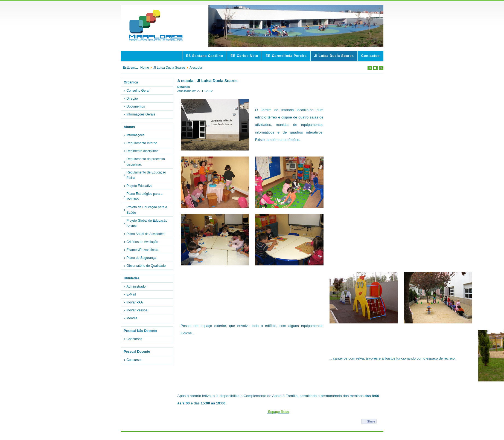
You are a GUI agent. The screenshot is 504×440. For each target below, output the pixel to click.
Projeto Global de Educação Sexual (147, 223)
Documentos (136, 106)
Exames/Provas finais (142, 250)
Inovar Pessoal (137, 310)
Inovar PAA (135, 302)
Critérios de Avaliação (142, 242)
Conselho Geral (138, 91)
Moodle (132, 318)
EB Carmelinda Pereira (286, 56)
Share (371, 421)
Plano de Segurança (142, 258)
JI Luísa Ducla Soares (334, 56)
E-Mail (131, 294)
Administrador (137, 286)
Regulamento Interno (142, 143)
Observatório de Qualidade (146, 266)
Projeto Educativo (139, 186)
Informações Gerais (141, 114)
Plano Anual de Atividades (146, 234)
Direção (132, 99)
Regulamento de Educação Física (146, 175)
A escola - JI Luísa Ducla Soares (208, 81)
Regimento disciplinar (142, 151)
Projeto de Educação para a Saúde (147, 210)
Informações (136, 135)
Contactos (371, 56)
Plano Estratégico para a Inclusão (145, 196)
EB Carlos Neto (244, 56)
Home (145, 68)
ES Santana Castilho (205, 56)
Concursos (134, 339)
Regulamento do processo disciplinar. (146, 162)
